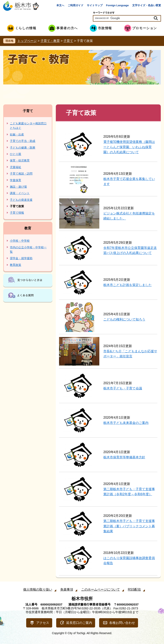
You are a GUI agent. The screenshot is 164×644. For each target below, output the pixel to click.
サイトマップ (95, 5)
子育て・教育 (50, 41)
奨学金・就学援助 (21, 258)
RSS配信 (134, 589)
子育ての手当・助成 (23, 141)
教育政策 (16, 265)
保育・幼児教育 (20, 160)
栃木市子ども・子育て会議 (123, 388)
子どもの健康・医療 (23, 148)
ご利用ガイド (76, 5)
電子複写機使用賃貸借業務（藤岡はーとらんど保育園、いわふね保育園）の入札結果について (129, 147)
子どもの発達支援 (21, 200)
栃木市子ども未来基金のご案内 (126, 423)
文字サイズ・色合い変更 (147, 5)
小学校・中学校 (20, 241)
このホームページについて (101, 589)
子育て (68, 41)
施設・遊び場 (18, 187)
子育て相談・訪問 (21, 174)
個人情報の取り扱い (38, 589)
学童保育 (16, 180)
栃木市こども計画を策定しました (128, 285)
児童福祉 (16, 167)
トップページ (27, 41)
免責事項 (67, 589)
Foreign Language (117, 5)
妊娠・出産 (17, 134)
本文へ (60, 5)
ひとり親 (16, 154)
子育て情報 (17, 213)
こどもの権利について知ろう (124, 319)
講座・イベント (20, 193)
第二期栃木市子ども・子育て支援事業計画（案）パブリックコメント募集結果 (129, 526)
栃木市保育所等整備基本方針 (124, 457)
